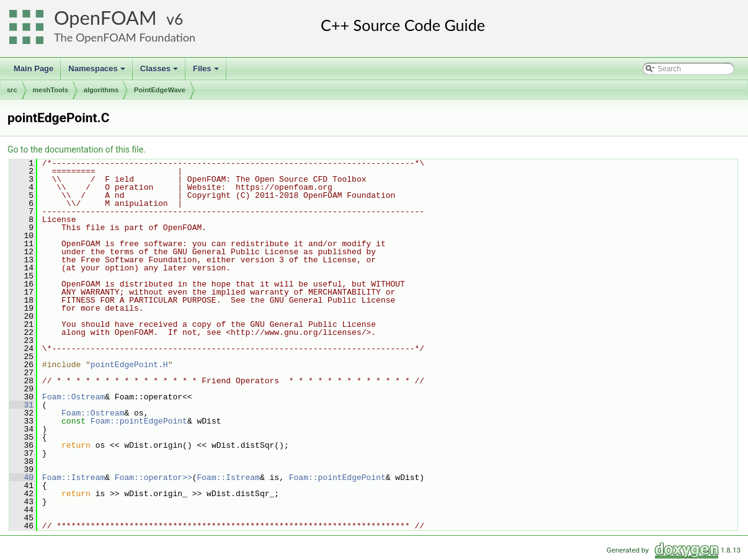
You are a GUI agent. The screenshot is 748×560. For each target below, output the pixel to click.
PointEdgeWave (160, 90)
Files (207, 72)
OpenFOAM (105, 18)
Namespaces (98, 72)
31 (21, 405)
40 (21, 478)
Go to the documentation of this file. (77, 149)
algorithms (101, 90)
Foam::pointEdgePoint (139, 421)
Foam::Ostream (73, 397)
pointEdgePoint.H (129, 365)
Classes (160, 72)
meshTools (51, 90)
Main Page (33, 69)
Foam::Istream (73, 478)
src (12, 90)
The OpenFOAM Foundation (125, 37)
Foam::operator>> (154, 478)
